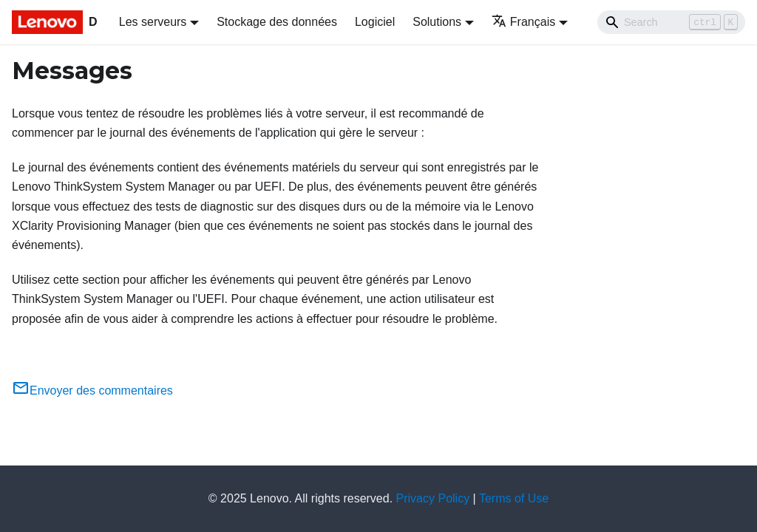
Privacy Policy (433, 498)
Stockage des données (277, 22)
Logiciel (375, 22)
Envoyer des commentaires (92, 391)
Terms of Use (514, 498)
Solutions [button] (437, 22)
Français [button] (523, 22)
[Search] (671, 22)
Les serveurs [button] (153, 22)
